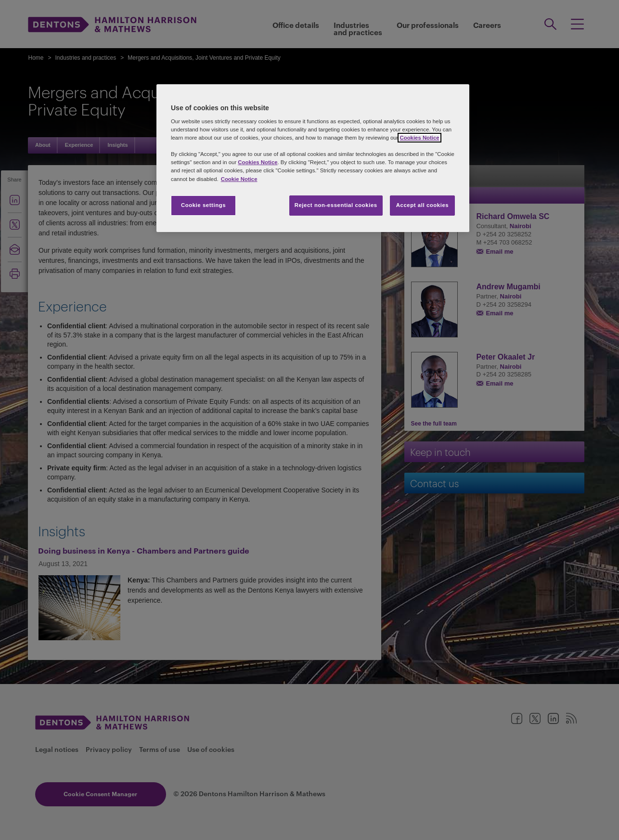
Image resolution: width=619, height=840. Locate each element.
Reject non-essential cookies (336, 205)
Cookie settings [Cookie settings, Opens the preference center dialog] (203, 205)
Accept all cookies (423, 205)
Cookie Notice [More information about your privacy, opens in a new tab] (239, 179)
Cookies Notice (419, 138)
